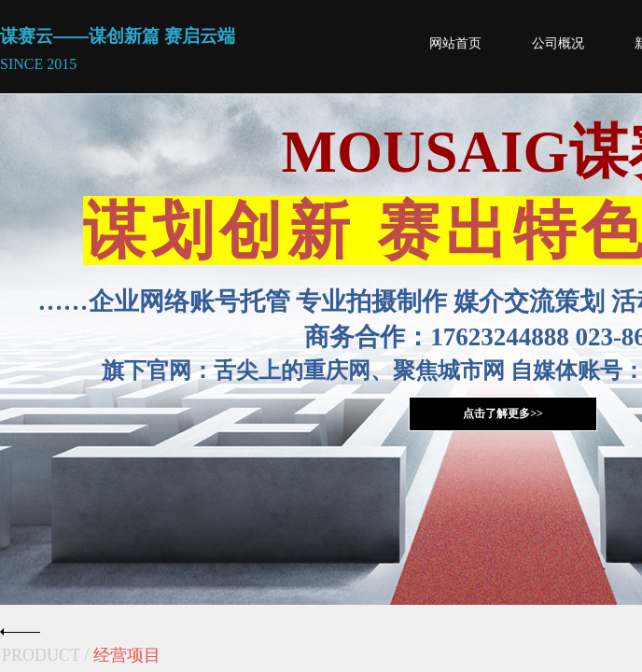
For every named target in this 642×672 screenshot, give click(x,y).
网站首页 (455, 43)
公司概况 (558, 43)
